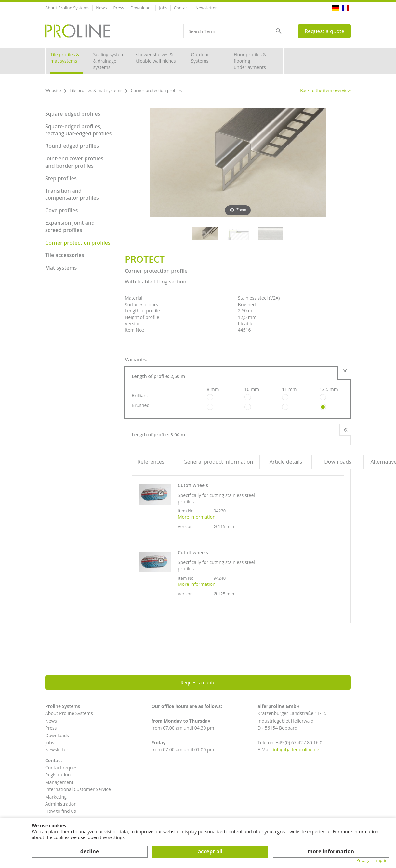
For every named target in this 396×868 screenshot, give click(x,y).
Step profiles (61, 178)
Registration (58, 775)
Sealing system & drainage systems (109, 61)
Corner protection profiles (78, 243)
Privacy (363, 861)
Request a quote (324, 31)
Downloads (141, 8)
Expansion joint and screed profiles (70, 226)
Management (59, 782)
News (101, 8)
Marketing (56, 797)
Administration (61, 804)
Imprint (382, 861)
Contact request (62, 767)
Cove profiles (61, 210)
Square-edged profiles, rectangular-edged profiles (78, 130)
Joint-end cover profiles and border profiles (74, 162)
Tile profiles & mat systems (65, 58)
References (151, 462)
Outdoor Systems (200, 58)
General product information (218, 462)
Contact (182, 8)
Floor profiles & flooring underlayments (250, 61)
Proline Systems (63, 706)
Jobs (163, 8)
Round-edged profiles (72, 146)
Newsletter (206, 8)
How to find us (61, 811)
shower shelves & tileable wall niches (156, 58)
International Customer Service (78, 789)
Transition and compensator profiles (72, 194)
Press (119, 8)
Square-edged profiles (73, 114)
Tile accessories (65, 255)
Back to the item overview (325, 90)
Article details (286, 462)
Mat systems (61, 268)
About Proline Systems (67, 8)
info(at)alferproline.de (296, 750)
